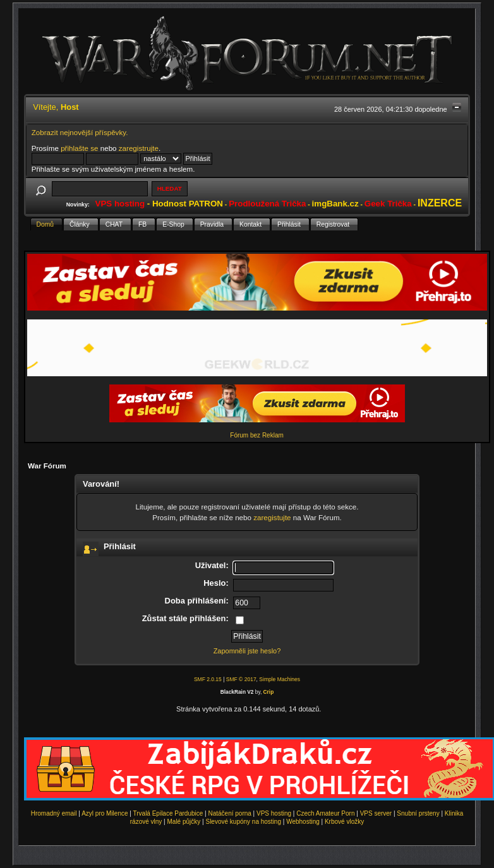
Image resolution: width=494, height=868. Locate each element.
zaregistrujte (139, 148)
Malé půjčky (184, 822)
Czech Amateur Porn (325, 813)
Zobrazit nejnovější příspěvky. (80, 132)
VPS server (376, 813)
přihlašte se (79, 148)
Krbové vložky (344, 822)
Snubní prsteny (418, 813)
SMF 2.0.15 (208, 679)
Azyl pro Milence (105, 813)
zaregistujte (272, 517)
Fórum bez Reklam (256, 435)
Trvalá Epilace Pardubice (168, 813)
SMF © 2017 (241, 679)
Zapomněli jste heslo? (247, 651)
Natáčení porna (229, 813)
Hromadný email (54, 813)
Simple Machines (280, 679)
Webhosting (303, 822)
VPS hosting (274, 813)
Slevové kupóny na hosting (243, 822)
